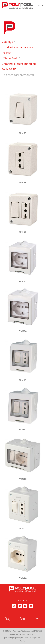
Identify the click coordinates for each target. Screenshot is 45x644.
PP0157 (22, 183)
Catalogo (7, 42)
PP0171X (22, 528)
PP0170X (22, 479)
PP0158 (22, 232)
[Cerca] (40, 6)
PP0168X (22, 430)
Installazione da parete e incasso (18, 50)
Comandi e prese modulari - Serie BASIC (20, 67)
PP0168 (22, 380)
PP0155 (22, 133)
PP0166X (22, 331)
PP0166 (22, 281)
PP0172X (22, 578)
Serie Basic (11, 58)
